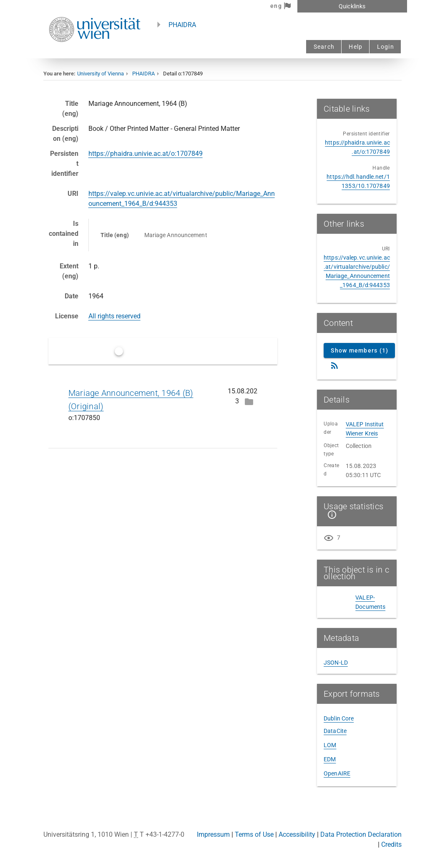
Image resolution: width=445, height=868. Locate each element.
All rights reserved (114, 316)
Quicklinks (352, 6)
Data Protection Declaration (361, 834)
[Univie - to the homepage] (95, 53)
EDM (330, 759)
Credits (391, 844)
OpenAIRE (337, 773)
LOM (330, 745)
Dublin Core (339, 718)
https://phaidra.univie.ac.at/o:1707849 (146, 154)
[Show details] (330, 515)
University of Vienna (101, 74)
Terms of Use (254, 834)
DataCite (335, 731)
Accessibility (297, 834)
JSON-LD (336, 663)
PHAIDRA (182, 25)
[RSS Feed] (334, 365)
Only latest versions (154, 351)
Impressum (213, 834)
